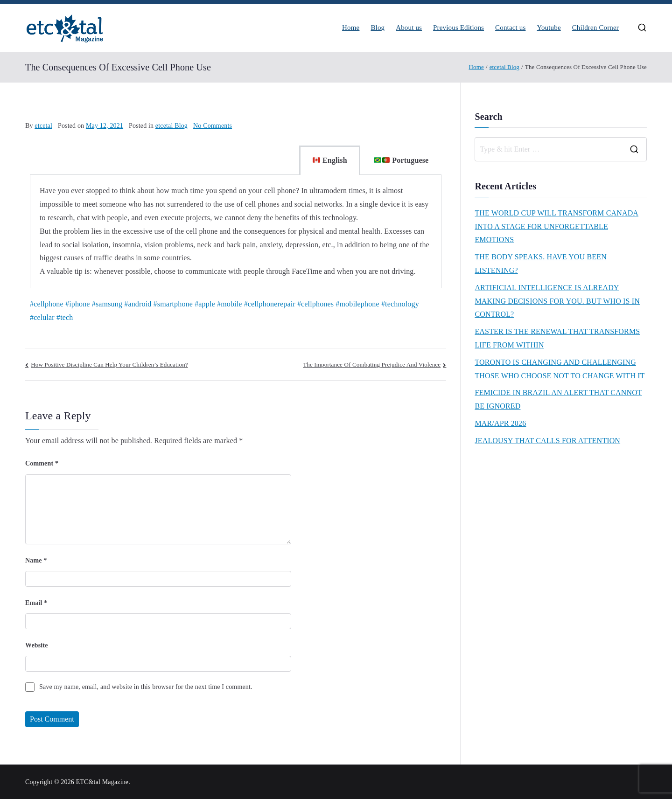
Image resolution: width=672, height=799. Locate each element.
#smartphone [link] (173, 304)
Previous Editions (458, 28)
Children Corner (595, 28)
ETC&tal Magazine (102, 782)
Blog (378, 28)
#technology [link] (400, 304)
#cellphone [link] (47, 304)
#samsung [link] (107, 304)
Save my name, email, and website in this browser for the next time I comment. (146, 687)
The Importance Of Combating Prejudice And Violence (372, 365)
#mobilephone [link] (357, 304)
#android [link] (138, 304)
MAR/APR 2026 (500, 423)
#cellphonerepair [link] (270, 304)
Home (351, 28)
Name (36, 560)
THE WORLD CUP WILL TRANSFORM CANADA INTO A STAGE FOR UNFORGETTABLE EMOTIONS (556, 226)
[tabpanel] (236, 232)
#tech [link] (65, 317)
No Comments (213, 126)
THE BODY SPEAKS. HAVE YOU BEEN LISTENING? (540, 264)
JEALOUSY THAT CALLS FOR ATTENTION (547, 441)
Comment (42, 463)
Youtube (549, 28)
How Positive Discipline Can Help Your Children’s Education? (109, 365)
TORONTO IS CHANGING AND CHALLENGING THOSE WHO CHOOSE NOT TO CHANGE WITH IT (560, 369)
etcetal (43, 126)
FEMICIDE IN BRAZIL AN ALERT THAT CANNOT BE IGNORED (558, 399)
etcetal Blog (171, 126)
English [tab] (330, 160)
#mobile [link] (230, 304)
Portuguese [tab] (401, 160)
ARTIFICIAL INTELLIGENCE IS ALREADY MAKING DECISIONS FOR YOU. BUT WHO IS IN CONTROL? (557, 301)
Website (37, 645)
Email (36, 603)
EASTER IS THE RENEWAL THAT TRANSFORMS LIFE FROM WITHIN (557, 338)
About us (409, 28)
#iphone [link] (78, 304)
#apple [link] (205, 304)
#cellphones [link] (315, 304)
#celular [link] (42, 317)
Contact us (510, 28)
